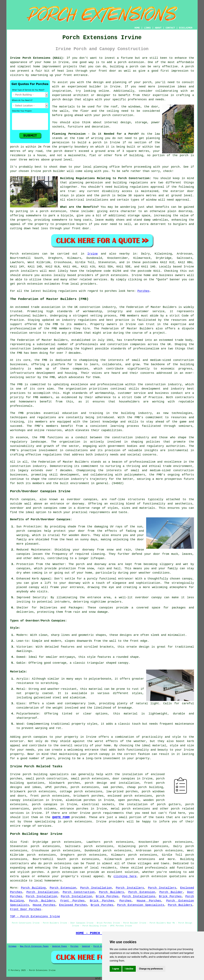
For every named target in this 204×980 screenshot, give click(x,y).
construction (90, 307)
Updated (86, 946)
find (24, 842)
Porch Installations (139, 896)
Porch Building (33, 888)
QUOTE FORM (61, 817)
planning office (107, 167)
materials (67, 107)
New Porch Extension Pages (34, 946)
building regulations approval (139, 187)
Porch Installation (96, 888)
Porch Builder (171, 892)
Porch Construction (79, 892)
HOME (137, 28)
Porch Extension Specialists (141, 905)
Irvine (93, 254)
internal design (118, 122)
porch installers (24, 271)
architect (81, 95)
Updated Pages (60, 946)
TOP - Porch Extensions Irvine (35, 916)
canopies (90, 499)
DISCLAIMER (186, 28)
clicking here (125, 876)
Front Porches (73, 901)
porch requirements (108, 813)
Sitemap (12, 946)
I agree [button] (116, 969)
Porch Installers (130, 888)
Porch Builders (111, 892)
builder (95, 87)
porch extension (131, 62)
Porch (14, 254)
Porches (143, 291)
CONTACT (170, 28)
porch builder (54, 171)
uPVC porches (56, 787)
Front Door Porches (25, 909)
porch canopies (45, 804)
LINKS (147, 28)
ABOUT (158, 28)
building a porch (124, 67)
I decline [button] (129, 969)
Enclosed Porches (73, 905)
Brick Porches (107, 896)
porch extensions (114, 275)
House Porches (149, 901)
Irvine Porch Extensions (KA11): (37, 58)
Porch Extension (63, 888)
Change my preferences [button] (151, 969)
